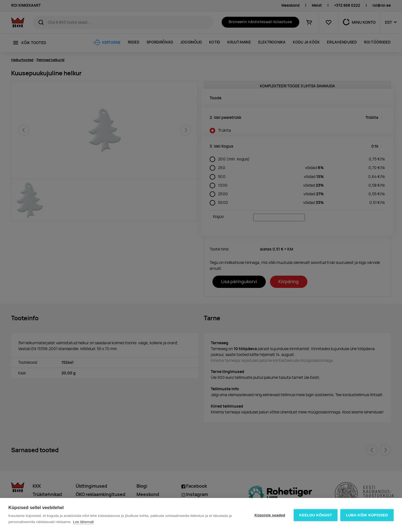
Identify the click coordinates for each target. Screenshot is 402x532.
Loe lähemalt (83, 522)
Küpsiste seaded (270, 515)
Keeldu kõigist (316, 515)
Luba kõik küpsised (367, 515)
